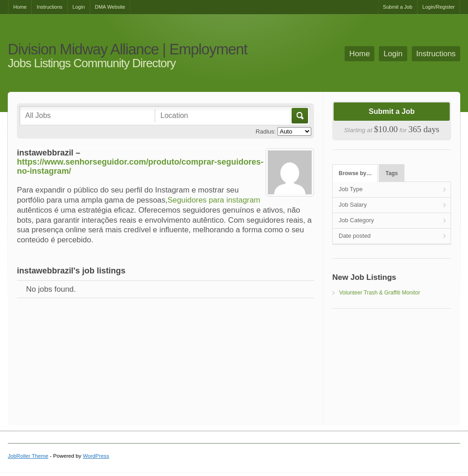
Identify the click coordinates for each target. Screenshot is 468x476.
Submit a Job (398, 7)
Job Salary (353, 205)
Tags (392, 173)
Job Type (351, 189)
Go (299, 116)
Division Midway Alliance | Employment (128, 50)
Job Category (356, 220)
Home (20, 7)
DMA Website (110, 7)
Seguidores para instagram (214, 200)
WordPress (96, 456)
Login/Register (439, 7)
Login (79, 7)
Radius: (266, 131)
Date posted (355, 236)
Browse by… (355, 173)
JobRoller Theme (28, 456)
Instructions (49, 7)
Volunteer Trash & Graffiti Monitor (380, 293)
